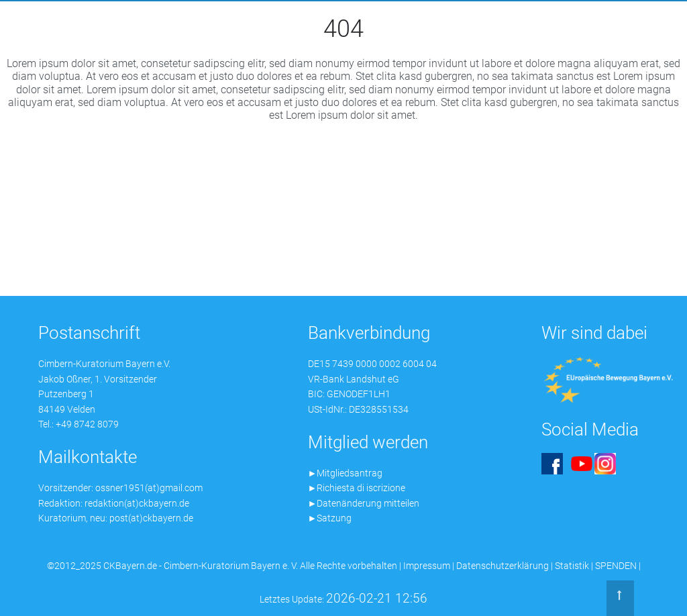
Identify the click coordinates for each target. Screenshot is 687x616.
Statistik (572, 566)
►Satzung (330, 518)
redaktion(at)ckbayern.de (137, 503)
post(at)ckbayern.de (151, 518)
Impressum (427, 566)
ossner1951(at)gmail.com (149, 488)
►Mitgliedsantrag (346, 473)
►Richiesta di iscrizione (357, 488)
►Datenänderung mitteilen (364, 503)
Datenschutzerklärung (503, 566)
